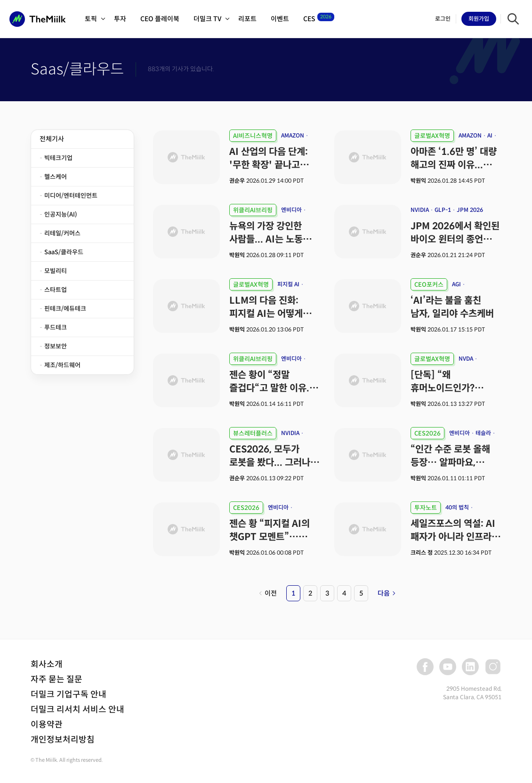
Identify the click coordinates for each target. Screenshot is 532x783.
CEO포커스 (429, 285)
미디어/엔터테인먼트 (71, 196)
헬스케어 (56, 177)
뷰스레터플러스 (253, 433)
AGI (456, 284)
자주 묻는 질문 (56, 679)
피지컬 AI (288, 284)
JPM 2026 (470, 210)
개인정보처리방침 (63, 740)
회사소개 (47, 664)
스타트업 (56, 290)
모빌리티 (56, 271)
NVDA (466, 359)
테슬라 (483, 433)
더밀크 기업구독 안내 (69, 694)
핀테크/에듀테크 (65, 309)
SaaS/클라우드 (64, 252)
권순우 (238, 181)
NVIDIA (420, 210)
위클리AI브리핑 (253, 210)
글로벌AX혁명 (432, 136)
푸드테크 (56, 327)
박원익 (418, 181)
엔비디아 (291, 210)
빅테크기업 (58, 158)
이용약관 (47, 725)
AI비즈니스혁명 (253, 136)
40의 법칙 (457, 507)
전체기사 (52, 139)
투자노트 (426, 508)
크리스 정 (422, 553)
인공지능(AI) (61, 214)
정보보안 (56, 346)
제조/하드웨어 (62, 365)
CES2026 (427, 433)
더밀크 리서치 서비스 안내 (77, 710)
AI (490, 135)
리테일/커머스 (62, 233)
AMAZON (293, 135)
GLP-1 (443, 210)
